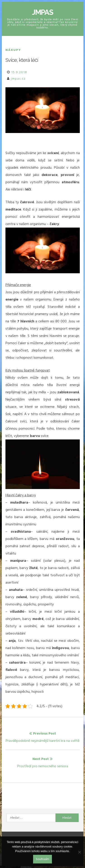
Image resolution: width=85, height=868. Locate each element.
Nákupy (13, 50)
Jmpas (42, 12)
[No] (79, 852)
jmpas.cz (18, 79)
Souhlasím (42, 859)
